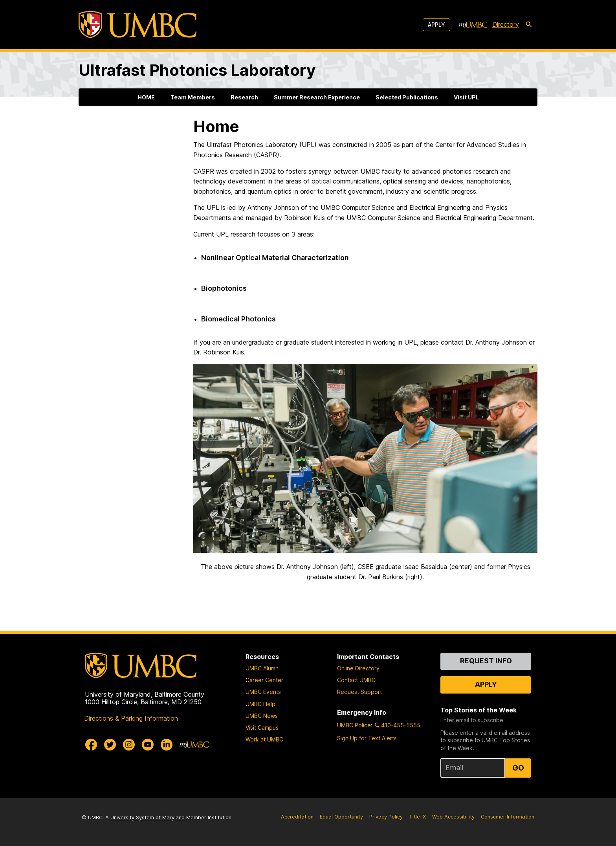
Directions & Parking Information (131, 718)
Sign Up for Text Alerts (367, 738)
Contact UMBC (356, 680)
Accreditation (297, 817)
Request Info (486, 661)
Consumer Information (508, 817)
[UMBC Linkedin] (167, 745)
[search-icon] (529, 25)
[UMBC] (137, 25)
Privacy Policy (386, 817)
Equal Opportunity (341, 817)
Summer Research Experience (317, 97)
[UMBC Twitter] (110, 745)
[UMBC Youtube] (148, 745)
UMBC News (262, 716)
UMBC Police (354, 725)
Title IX (417, 817)
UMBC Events (263, 692)
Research (244, 97)
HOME (146, 97)
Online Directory (358, 668)
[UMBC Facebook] (91, 745)
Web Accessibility (453, 817)
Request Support (359, 692)
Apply (436, 25)
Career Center (264, 680)
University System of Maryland (148, 818)
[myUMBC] (473, 25)
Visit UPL (466, 97)
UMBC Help (260, 704)
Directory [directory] (506, 24)
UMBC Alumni (263, 668)
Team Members (193, 97)
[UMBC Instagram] (129, 745)
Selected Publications (407, 97)
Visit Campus (262, 728)
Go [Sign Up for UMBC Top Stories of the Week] (518, 768)
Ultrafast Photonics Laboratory (197, 70)
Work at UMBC (264, 739)
